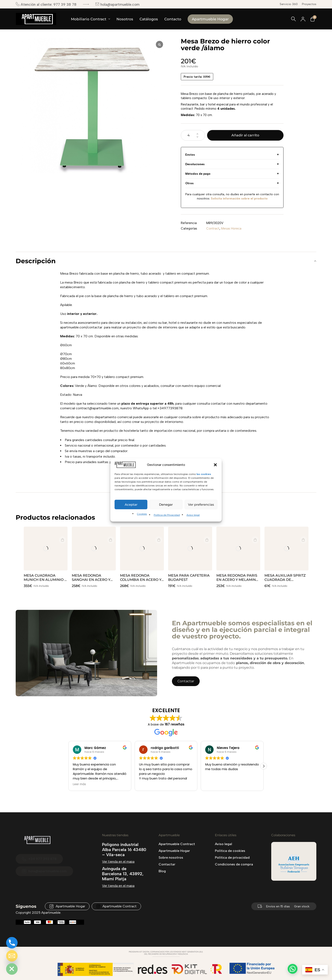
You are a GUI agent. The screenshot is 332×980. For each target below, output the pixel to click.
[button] (215, 465)
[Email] (12, 956)
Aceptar (131, 505)
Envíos (190, 155)
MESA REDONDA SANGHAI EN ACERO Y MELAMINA (91, 580)
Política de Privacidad (167, 515)
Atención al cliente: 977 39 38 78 (46, 4)
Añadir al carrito (245, 135)
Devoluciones (195, 164)
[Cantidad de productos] (193, 135)
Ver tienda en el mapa (118, 862)
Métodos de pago (198, 174)
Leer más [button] (79, 784)
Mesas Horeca (231, 228)
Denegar (166, 505)
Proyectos (309, 4)
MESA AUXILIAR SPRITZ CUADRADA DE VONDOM (285, 580)
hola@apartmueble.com (117, 4)
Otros (189, 183)
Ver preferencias (201, 505)
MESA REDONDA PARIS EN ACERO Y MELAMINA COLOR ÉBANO (237, 580)
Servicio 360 (289, 4)
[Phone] (12, 943)
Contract (213, 228)
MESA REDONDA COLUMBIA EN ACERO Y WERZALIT (141, 580)
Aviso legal (193, 515)
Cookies (142, 514)
